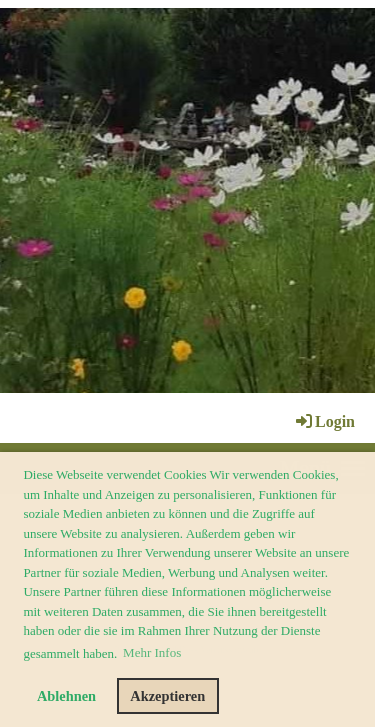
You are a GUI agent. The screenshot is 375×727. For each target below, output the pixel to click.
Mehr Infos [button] (152, 652)
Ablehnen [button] (66, 696)
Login (324, 421)
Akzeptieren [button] (167, 696)
